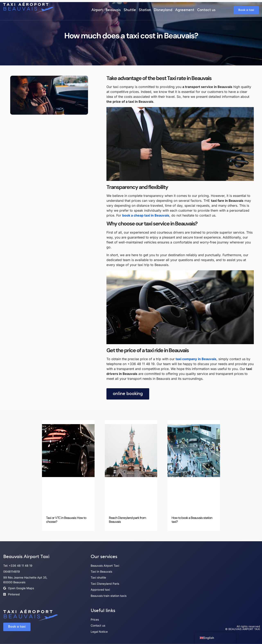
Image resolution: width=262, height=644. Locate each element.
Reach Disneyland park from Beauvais (127, 520)
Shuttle (130, 10)
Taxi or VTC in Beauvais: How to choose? (66, 520)
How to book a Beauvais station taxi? (192, 520)
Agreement (185, 10)
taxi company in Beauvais (196, 359)
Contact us (206, 10)
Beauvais (113, 10)
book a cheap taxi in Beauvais (146, 215)
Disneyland (163, 10)
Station (145, 10)
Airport (97, 10)
